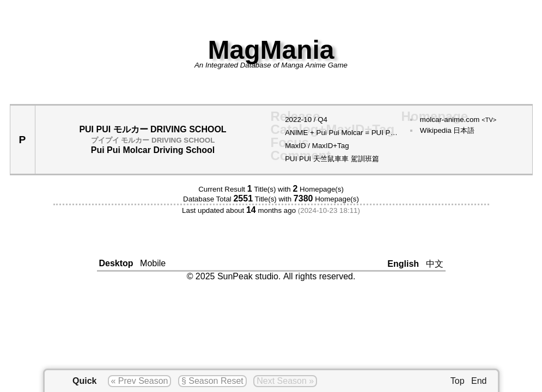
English (403, 264)
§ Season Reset (212, 381)
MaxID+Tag (331, 146)
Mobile (153, 263)
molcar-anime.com (458, 120)
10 (307, 120)
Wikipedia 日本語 (447, 130)
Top (458, 381)
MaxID (296, 146)
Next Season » (285, 381)
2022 (293, 120)
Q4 (322, 120)
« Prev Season (140, 381)
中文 (435, 264)
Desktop (116, 263)
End (479, 381)
